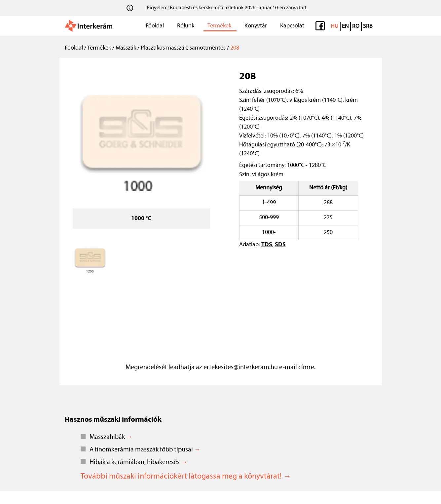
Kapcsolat (292, 26)
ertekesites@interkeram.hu (241, 368)
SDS (280, 245)
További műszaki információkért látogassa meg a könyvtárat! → (186, 477)
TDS (267, 245)
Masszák (126, 48)
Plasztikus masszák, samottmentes (183, 48)
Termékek (219, 26)
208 (235, 48)
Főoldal (155, 26)
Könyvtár (256, 26)
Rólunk (186, 26)
